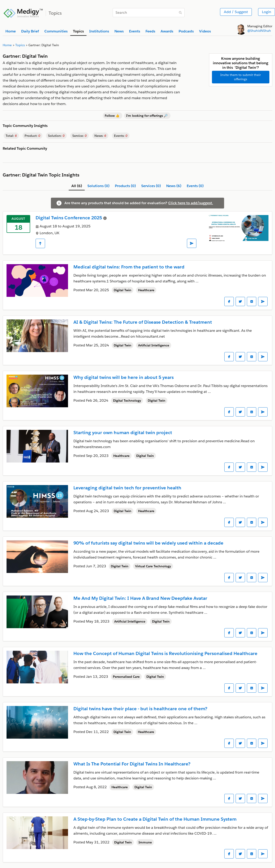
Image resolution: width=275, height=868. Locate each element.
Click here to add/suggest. (191, 203)
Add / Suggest (236, 12)
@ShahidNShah (259, 31)
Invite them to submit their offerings (241, 77)
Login (267, 12)
